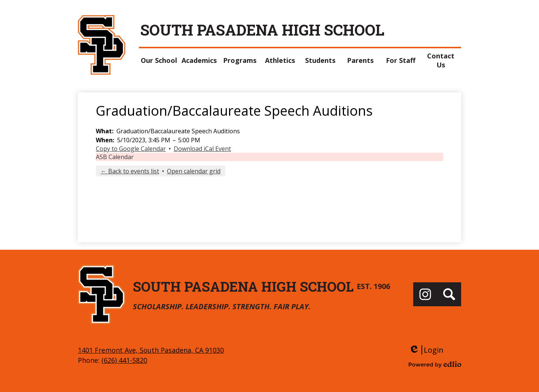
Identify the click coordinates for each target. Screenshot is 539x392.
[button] (159, 60)
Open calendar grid (194, 171)
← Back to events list (130, 171)
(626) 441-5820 (124, 360)
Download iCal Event (202, 149)
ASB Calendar (115, 157)
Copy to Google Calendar (131, 149)
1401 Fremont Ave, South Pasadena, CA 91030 (151, 350)
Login (426, 350)
